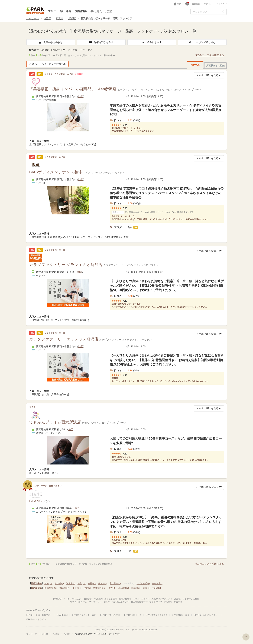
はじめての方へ (75, 599)
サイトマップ (156, 602)
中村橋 (103, 583)
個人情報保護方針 (139, 602)
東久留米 (158, 583)
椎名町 (59, 583)
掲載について (59, 599)
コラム (136, 599)
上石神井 (123, 588)
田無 (146, 588)
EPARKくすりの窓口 (110, 615)
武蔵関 (136, 588)
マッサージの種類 (191, 599)
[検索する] (223, 12)
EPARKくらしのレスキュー (207, 615)
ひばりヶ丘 (143, 583)
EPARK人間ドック (133, 615)
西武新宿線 (36, 588)
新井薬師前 (100, 588)
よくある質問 (111, 599)
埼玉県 (47, 18)
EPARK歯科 (62, 615)
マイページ (221, 4)
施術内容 (81, 11)
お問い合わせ (125, 599)
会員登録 (196, 4)
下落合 (77, 588)
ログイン (208, 4)
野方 (112, 588)
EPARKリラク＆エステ (35, 11)
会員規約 (88, 599)
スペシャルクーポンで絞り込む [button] (47, 64)
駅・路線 (66, 11)
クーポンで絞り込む (202, 42)
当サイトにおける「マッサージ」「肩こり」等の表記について (99, 602)
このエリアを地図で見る (210, 55)
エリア (52, 11)
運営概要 (168, 602)
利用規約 (98, 599)
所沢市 (60, 18)
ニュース (145, 599)
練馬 (92, 583)
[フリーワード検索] (205, 12)
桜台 (81, 583)
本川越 (156, 588)
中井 (87, 588)
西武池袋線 (36, 583)
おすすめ (195, 65)
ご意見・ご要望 (101, 11)
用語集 (177, 599)
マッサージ (33, 18)
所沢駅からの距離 (215, 66)
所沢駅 (72, 18)
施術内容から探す (101, 42)
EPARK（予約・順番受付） (39, 615)
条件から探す (152, 42)
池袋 (48, 583)
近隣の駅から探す (51, 42)
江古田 (71, 583)
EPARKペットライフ (36, 619)
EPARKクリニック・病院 (84, 615)
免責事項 (178, 602)
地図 (81, 96)
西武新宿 (51, 588)
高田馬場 (65, 588)
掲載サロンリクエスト (162, 599)
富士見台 (115, 583)
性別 (180, 4)
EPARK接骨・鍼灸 (181, 615)
